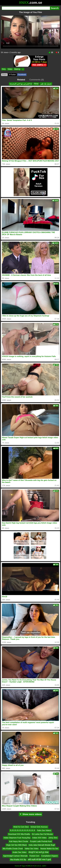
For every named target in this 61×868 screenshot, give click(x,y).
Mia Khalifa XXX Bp (18, 860)
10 (51, 52)
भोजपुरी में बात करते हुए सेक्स (38, 852)
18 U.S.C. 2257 (40, 866)
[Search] (26, 8)
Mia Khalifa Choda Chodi (13, 849)
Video (10, 69)
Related (21, 80)
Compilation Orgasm (49, 856)
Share (4, 75)
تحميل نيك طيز (46, 84)
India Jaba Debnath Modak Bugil (42, 845)
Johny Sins (53, 838)
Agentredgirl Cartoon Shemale (15, 856)
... (23, 69)
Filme (36, 84)
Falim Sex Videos (44, 831)
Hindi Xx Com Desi (21, 827)
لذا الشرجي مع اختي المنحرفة (21, 84)
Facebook (22, 75)
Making (17, 69)
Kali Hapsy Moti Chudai (19, 841)
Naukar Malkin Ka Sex (49, 849)
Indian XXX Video (39, 838)
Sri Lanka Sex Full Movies (42, 834)
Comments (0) (37, 80)
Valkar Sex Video (32, 849)
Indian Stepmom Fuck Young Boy (17, 838)
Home (17, 866)
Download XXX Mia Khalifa (19, 834)
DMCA (30, 866)
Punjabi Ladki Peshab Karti (41, 841)
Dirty (4, 69)
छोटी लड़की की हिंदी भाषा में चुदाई (39, 860)
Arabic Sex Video (19, 852)
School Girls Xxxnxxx (39, 827)
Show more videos (30, 814)
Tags (23, 866)
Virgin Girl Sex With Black (16, 845)
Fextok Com (34, 856)
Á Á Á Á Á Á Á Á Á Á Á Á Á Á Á (22, 831)
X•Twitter (12, 75)
